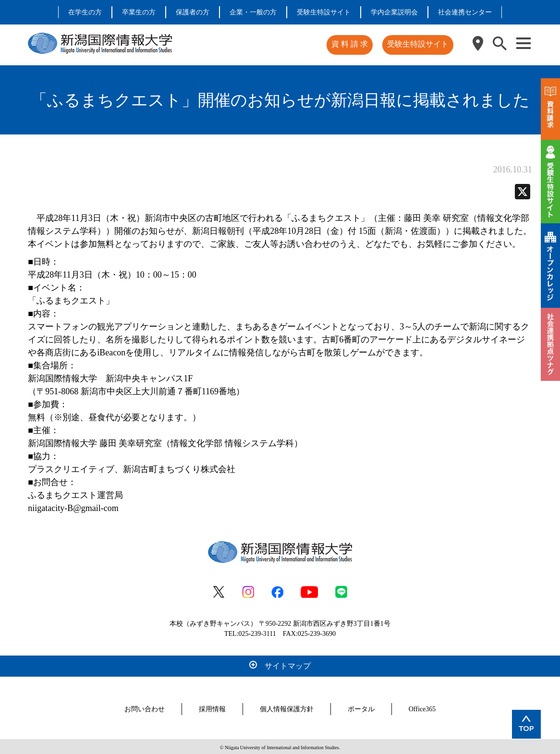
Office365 (422, 707)
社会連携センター (465, 12)
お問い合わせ (145, 707)
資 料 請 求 (351, 44)
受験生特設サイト (324, 12)
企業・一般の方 (253, 12)
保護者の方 (193, 12)
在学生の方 (85, 12)
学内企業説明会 (394, 12)
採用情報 (212, 707)
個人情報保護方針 (287, 707)
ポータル (361, 707)
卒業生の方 (139, 12)
